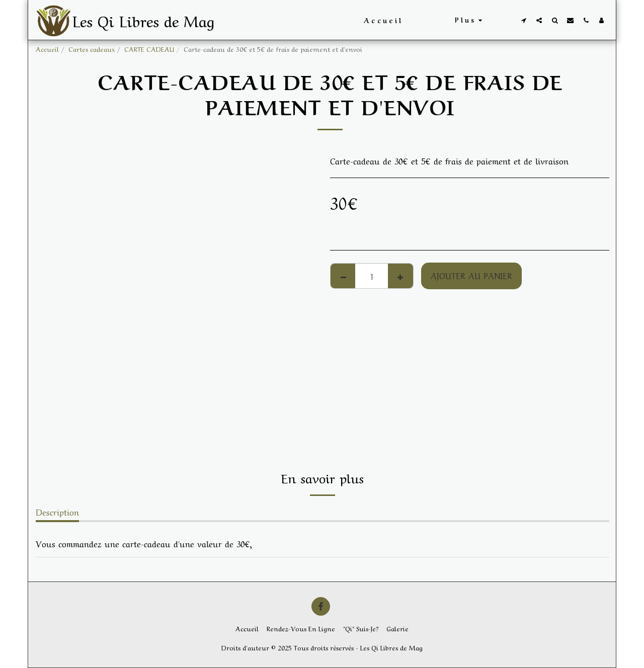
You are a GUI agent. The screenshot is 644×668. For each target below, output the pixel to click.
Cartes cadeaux (92, 49)
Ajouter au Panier (471, 275)
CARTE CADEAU (149, 49)
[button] (524, 20)
